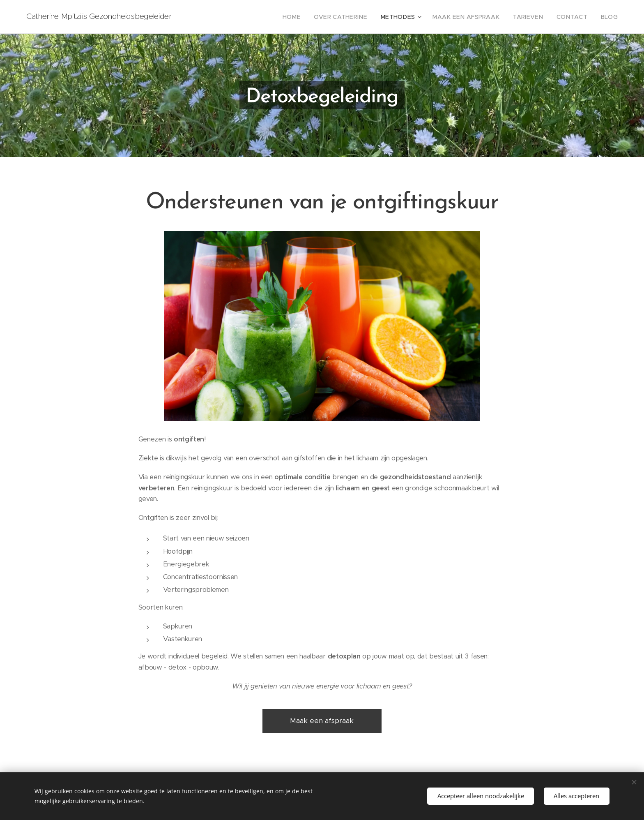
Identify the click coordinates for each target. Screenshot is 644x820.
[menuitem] (316, 17)
